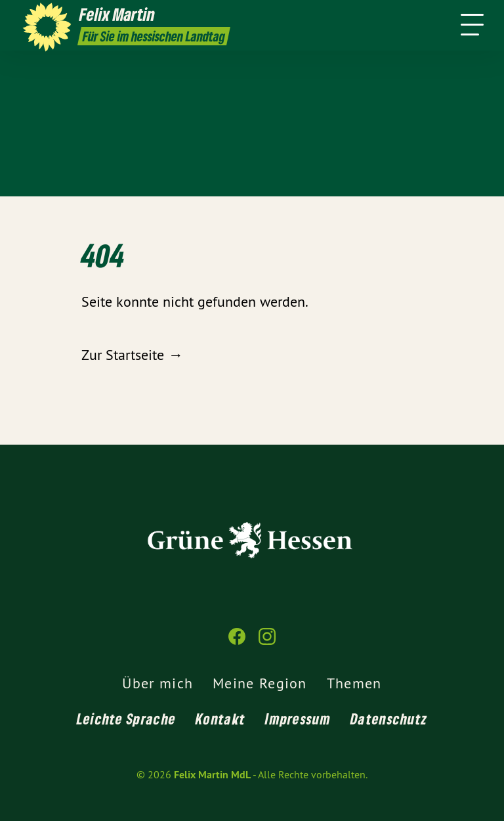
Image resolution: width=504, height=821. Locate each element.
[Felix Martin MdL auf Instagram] (267, 642)
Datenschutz (389, 719)
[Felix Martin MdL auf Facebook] (237, 642)
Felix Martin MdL (212, 775)
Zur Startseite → (132, 355)
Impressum (298, 719)
